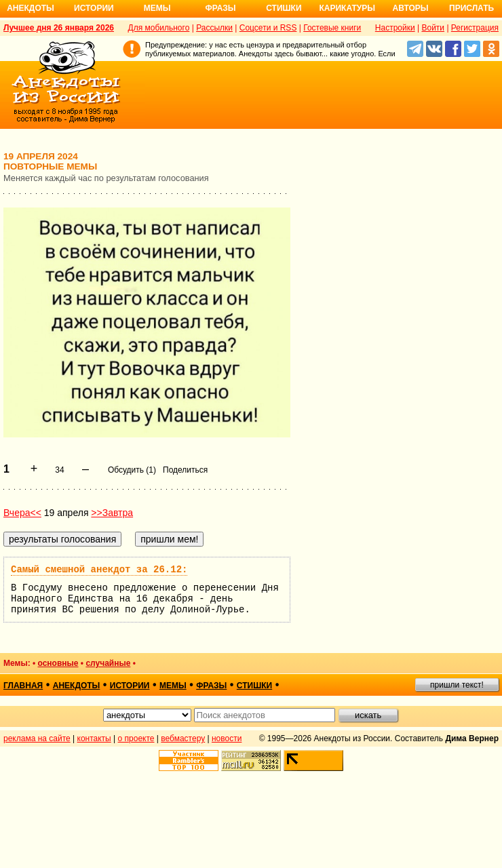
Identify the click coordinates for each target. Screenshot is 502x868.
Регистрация (475, 28)
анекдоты (77, 686)
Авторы (411, 8)
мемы (173, 686)
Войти (433, 28)
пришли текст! (457, 685)
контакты (94, 738)
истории (130, 686)
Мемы (157, 8)
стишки (254, 686)
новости (227, 738)
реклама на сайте (37, 738)
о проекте (136, 738)
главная (23, 686)
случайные (108, 663)
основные (58, 663)
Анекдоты (31, 8)
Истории (94, 8)
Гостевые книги (332, 28)
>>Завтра (112, 513)
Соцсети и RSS (268, 28)
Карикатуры (347, 8)
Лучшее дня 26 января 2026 (59, 28)
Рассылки (214, 28)
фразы (211, 686)
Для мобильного (159, 28)
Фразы (220, 8)
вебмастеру (183, 738)
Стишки (284, 8)
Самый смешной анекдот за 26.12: (99, 570)
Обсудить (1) (132, 470)
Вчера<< (22, 513)
